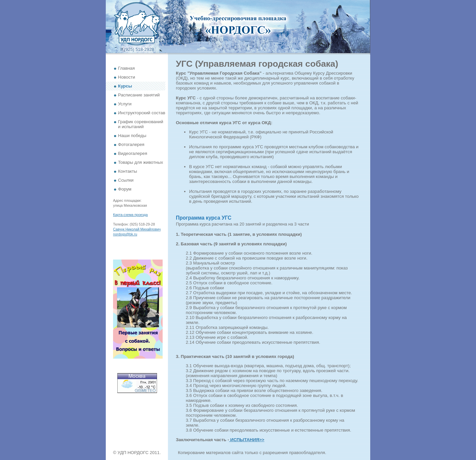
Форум (125, 189)
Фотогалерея (131, 144)
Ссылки (126, 180)
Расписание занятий (139, 95)
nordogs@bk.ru (125, 234)
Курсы (125, 86)
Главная (126, 68)
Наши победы (132, 136)
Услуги (125, 104)
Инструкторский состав (142, 113)
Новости (127, 77)
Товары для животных (140, 162)
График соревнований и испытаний (141, 124)
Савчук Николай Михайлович (137, 229)
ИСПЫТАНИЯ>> (247, 440)
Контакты (128, 171)
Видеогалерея (133, 153)
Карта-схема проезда (130, 215)
